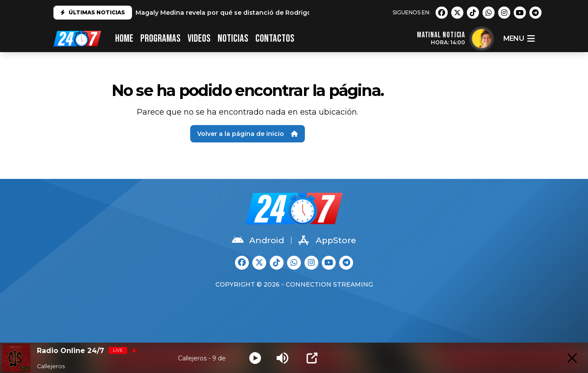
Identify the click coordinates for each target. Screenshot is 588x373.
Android (258, 240)
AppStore (327, 240)
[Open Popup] (312, 358)
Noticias (233, 38)
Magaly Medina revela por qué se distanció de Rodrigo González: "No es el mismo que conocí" (287, 13)
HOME (124, 38)
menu (519, 39)
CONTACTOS (275, 38)
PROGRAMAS (160, 38)
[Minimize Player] (572, 358)
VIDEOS (199, 38)
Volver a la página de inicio (248, 134)
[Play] (255, 358)
